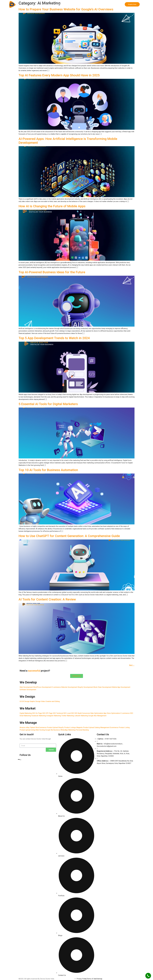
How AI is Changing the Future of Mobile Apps (52, 206)
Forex (106, 5)
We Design (60, 5)
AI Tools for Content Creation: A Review (47, 599)
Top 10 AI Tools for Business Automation (48, 470)
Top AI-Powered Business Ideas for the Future (52, 272)
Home (38, 5)
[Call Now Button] (148, 976)
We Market (71, 5)
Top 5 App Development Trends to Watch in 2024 (54, 338)
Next (132, 665)
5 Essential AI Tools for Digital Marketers (48, 404)
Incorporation (96, 5)
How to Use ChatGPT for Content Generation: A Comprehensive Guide (69, 536)
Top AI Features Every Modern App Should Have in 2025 (59, 75)
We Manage (83, 5)
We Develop (48, 5)
